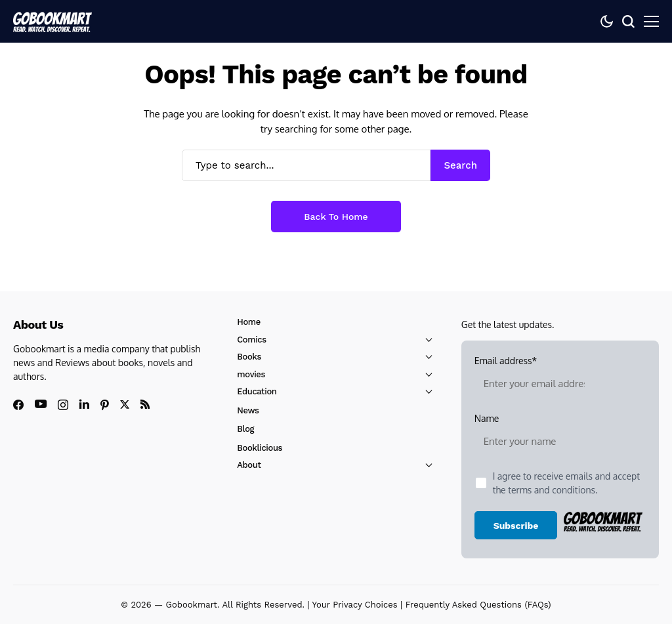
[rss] (145, 404)
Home (249, 322)
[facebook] (18, 405)
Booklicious (260, 448)
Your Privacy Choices (355, 605)
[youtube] (41, 405)
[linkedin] (84, 404)
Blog (245, 429)
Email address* (534, 378)
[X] (125, 405)
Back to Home (336, 217)
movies (251, 374)
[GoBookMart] (52, 21)
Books (249, 357)
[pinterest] (105, 405)
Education (257, 391)
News (248, 410)
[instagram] (63, 405)
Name (534, 436)
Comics (251, 340)
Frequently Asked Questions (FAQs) (478, 605)
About (249, 465)
